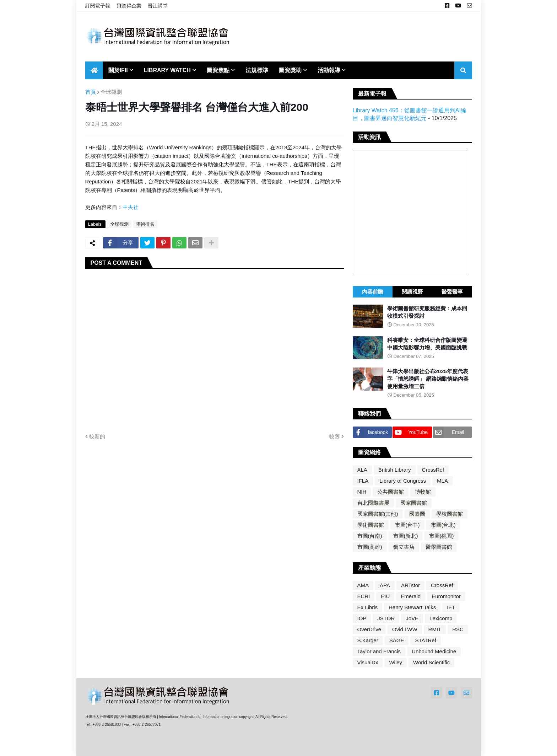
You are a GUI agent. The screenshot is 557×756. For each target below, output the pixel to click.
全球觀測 (111, 92)
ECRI (364, 596)
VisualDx (368, 662)
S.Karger (368, 640)
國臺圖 (417, 514)
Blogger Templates (176, 747)
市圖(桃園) (442, 536)
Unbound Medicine (434, 651)
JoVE (412, 618)
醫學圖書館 (439, 547)
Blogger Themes (133, 747)
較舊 (335, 436)
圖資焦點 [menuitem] (218, 70)
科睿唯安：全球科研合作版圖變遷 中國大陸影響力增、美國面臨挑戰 (427, 344)
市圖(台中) (407, 525)
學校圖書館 (450, 514)
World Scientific (431, 662)
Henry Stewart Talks (412, 607)
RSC (458, 629)
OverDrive (369, 629)
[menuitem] (94, 70)
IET (451, 607)
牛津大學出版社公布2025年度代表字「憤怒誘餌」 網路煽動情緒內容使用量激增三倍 (428, 379)
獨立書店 (404, 547)
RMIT (435, 629)
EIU (385, 596)
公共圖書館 (391, 492)
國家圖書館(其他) (378, 514)
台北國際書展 (373, 503)
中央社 (131, 207)
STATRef (425, 640)
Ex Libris (368, 607)
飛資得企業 (129, 6)
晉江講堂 (158, 6)
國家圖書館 (414, 503)
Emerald (411, 596)
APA (385, 585)
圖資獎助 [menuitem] (290, 70)
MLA (442, 481)
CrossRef (433, 470)
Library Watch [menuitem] (167, 70)
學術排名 (145, 224)
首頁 (91, 92)
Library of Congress (403, 481)
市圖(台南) (370, 536)
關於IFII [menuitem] (118, 70)
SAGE (397, 640)
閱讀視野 (412, 292)
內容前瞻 (373, 292)
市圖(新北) (406, 536)
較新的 (97, 436)
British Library (395, 470)
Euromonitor (446, 596)
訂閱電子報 (98, 6)
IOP (362, 618)
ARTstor (410, 585)
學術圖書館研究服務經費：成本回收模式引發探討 (427, 312)
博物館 (423, 492)
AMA (363, 585)
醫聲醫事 (452, 292)
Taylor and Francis (379, 651)
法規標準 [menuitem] (257, 70)
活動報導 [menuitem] (329, 70)
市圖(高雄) (370, 547)
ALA (362, 470)
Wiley (396, 662)
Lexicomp (441, 618)
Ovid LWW (405, 629)
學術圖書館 (371, 525)
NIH (362, 492)
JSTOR (386, 618)
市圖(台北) (443, 525)
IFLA (363, 481)
